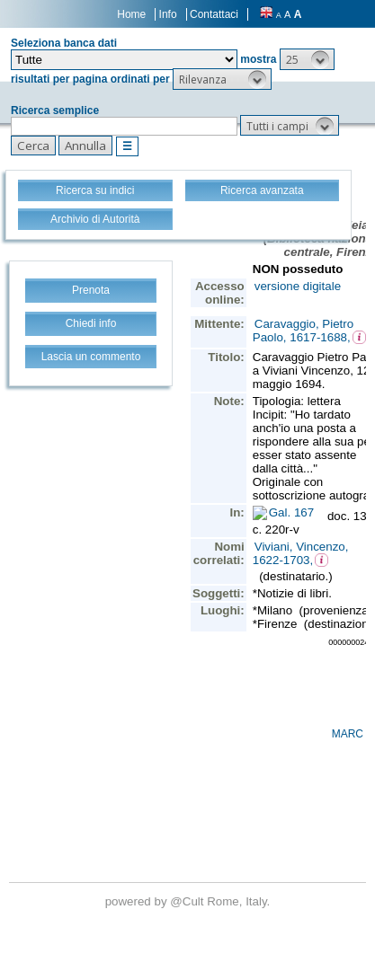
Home (131, 14)
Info (168, 14)
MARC (348, 734)
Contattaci (214, 14)
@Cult (188, 901)
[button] (307, 59)
